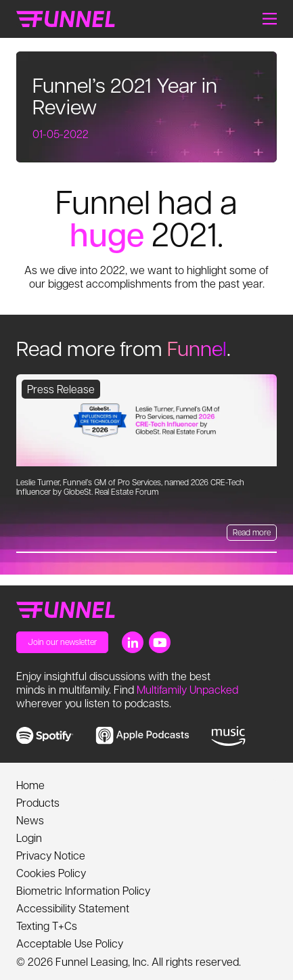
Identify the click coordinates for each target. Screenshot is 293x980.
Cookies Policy (51, 873)
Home (30, 785)
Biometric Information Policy (83, 890)
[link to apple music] (142, 735)
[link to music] (228, 736)
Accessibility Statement (73, 908)
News (30, 820)
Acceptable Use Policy (70, 943)
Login (29, 838)
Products (38, 802)
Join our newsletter (62, 642)
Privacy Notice (51, 855)
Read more (252, 532)
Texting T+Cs (47, 926)
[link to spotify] (45, 735)
